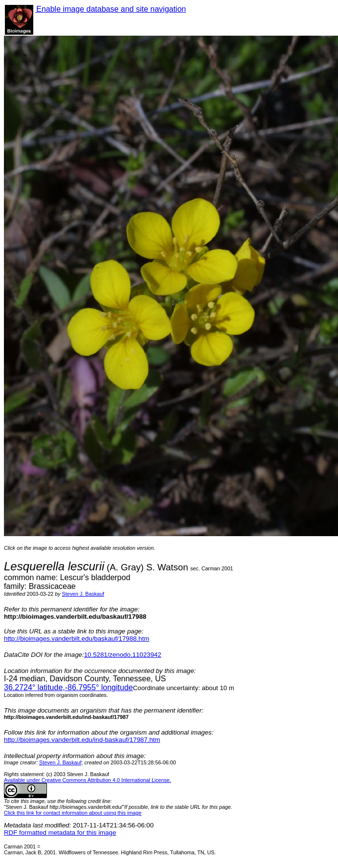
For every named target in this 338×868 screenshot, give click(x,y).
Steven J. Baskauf (83, 594)
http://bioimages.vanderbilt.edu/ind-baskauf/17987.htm (82, 740)
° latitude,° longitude (68, 687)
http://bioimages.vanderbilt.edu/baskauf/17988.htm (77, 639)
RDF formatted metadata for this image (60, 833)
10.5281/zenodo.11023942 (123, 655)
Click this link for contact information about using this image (73, 813)
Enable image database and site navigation (111, 9)
